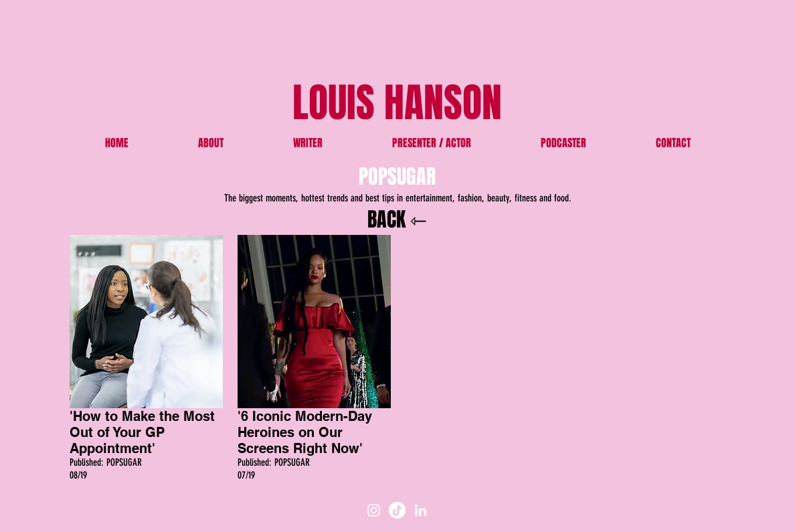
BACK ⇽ (397, 219)
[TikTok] (397, 510)
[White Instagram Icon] (374, 510)
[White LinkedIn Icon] (421, 510)
